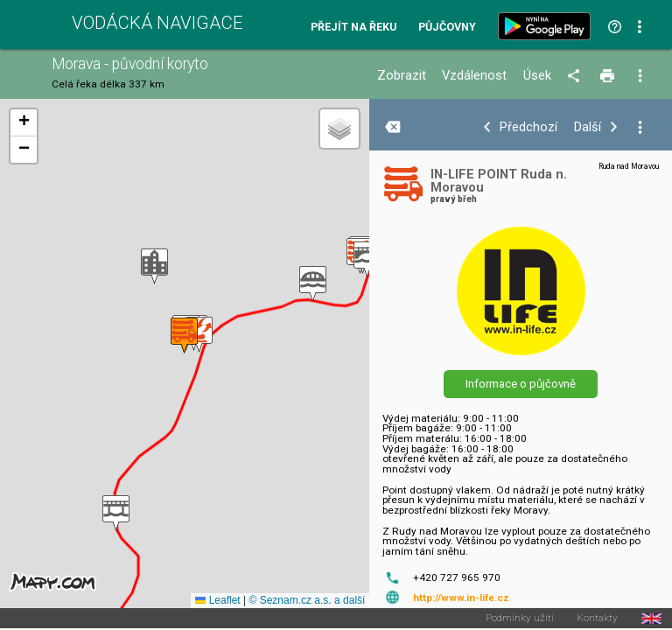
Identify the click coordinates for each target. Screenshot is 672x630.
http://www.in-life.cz (461, 598)
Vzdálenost (474, 76)
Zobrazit (402, 76)
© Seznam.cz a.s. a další (307, 600)
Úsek (537, 76)
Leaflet (217, 600)
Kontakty (597, 619)
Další (588, 127)
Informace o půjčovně (521, 384)
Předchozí (528, 127)
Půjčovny (447, 28)
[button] (367, 259)
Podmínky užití (520, 619)
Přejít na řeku (353, 28)
